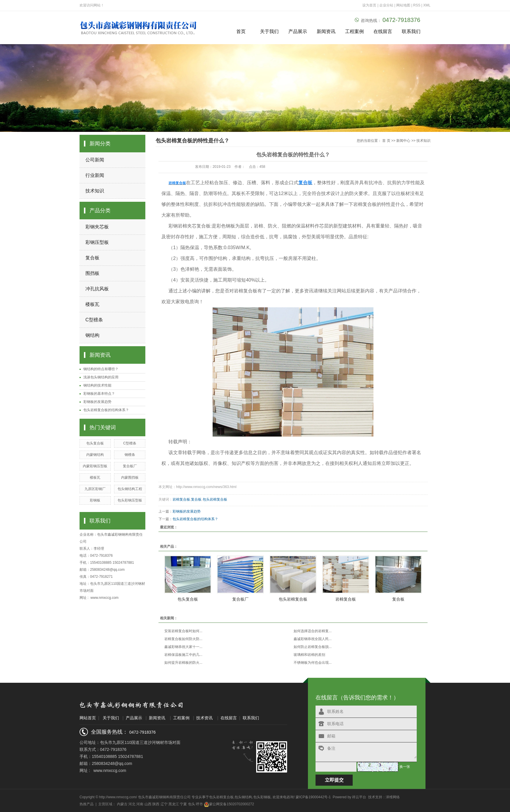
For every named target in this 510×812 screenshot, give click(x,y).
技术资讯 (204, 718)
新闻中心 (403, 141)
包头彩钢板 (262, 797)
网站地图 (404, 5)
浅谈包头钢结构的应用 (101, 377)
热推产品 (87, 804)
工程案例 (354, 31)
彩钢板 (95, 500)
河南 (140, 804)
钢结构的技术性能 (97, 385)
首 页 (386, 141)
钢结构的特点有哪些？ (101, 369)
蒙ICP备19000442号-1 (313, 797)
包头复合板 (95, 443)
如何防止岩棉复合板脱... (313, 647)
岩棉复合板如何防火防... (183, 639)
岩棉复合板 (181, 499)
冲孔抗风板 (97, 289)
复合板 (92, 258)
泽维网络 (393, 797)
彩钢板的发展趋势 (97, 402)
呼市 (199, 804)
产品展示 (298, 31)
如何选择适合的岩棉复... (313, 631)
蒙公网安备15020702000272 (229, 804)
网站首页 (88, 718)
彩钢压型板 (97, 242)
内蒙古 (122, 804)
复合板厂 (130, 466)
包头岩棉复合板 (215, 499)
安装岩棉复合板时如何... (183, 631)
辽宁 (164, 804)
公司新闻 (95, 160)
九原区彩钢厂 (95, 489)
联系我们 (411, 31)
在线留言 (383, 31)
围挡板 (92, 273)
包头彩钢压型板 (130, 500)
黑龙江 (174, 804)
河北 (132, 804)
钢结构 (92, 335)
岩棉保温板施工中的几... (183, 655)
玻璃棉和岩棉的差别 (309, 655)
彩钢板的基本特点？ (99, 394)
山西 (148, 804)
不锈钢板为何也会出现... (313, 663)
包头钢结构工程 (130, 489)
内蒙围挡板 (130, 477)
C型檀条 (130, 443)
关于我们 (269, 31)
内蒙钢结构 (95, 455)
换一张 (405, 767)
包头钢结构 (243, 797)
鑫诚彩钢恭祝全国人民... (313, 639)
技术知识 (95, 191)
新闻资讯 (326, 31)
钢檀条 (130, 455)
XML (427, 5)
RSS (417, 5)
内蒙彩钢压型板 (95, 466)
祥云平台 (359, 797)
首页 (241, 31)
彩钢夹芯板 (97, 227)
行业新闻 (95, 175)
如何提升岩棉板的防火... (183, 663)
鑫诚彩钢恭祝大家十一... (183, 647)
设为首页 (369, 5)
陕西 (156, 804)
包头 (192, 804)
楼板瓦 (92, 304)
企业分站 (386, 5)
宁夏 (183, 804)
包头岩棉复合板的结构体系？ (106, 410)
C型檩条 (94, 320)
